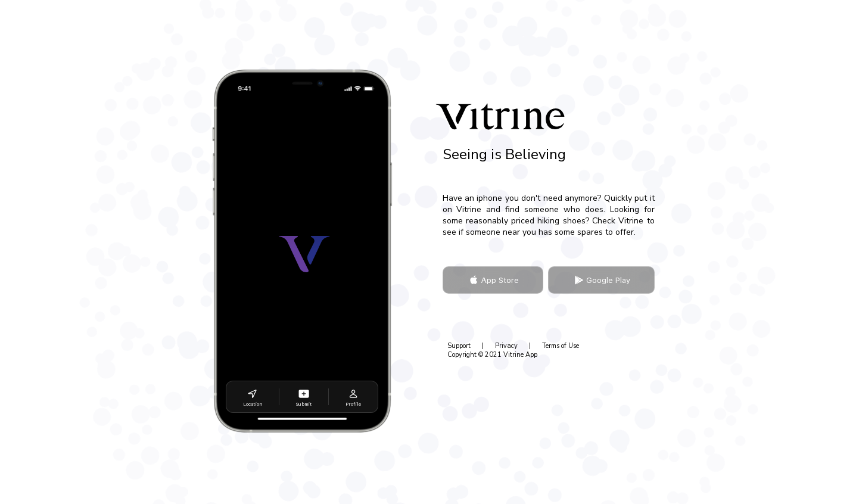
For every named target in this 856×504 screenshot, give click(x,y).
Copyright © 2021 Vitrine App (492, 355)
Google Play (601, 280)
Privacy (506, 346)
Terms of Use (561, 346)
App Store (493, 280)
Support (459, 346)
